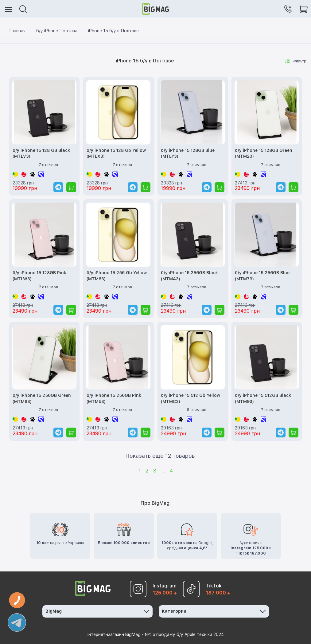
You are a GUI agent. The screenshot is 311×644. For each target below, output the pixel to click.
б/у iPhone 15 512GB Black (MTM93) (263, 398)
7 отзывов (48, 165)
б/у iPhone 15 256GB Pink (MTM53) (114, 398)
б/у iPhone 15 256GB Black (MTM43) (189, 276)
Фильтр (296, 61)
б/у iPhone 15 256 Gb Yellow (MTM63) (117, 276)
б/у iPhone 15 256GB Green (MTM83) (42, 398)
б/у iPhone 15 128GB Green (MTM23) (264, 153)
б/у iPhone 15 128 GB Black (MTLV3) (41, 153)
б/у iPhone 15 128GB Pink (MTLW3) (39, 276)
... (163, 471)
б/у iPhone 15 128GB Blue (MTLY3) (188, 153)
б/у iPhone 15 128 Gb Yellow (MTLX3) (116, 153)
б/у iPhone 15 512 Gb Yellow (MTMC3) (190, 398)
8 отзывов (197, 410)
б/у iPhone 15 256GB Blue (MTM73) (262, 276)
